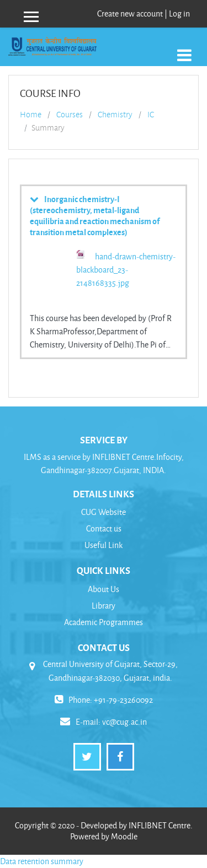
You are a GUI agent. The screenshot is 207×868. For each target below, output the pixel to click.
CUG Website (104, 512)
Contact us (104, 528)
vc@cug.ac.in (124, 722)
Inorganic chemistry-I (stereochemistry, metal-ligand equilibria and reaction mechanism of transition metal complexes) (95, 215)
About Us (104, 589)
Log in (179, 13)
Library (104, 606)
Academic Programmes (104, 622)
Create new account (130, 13)
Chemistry (115, 115)
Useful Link (104, 545)
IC (151, 115)
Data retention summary (42, 861)
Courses (70, 115)
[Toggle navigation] (184, 49)
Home (31, 115)
